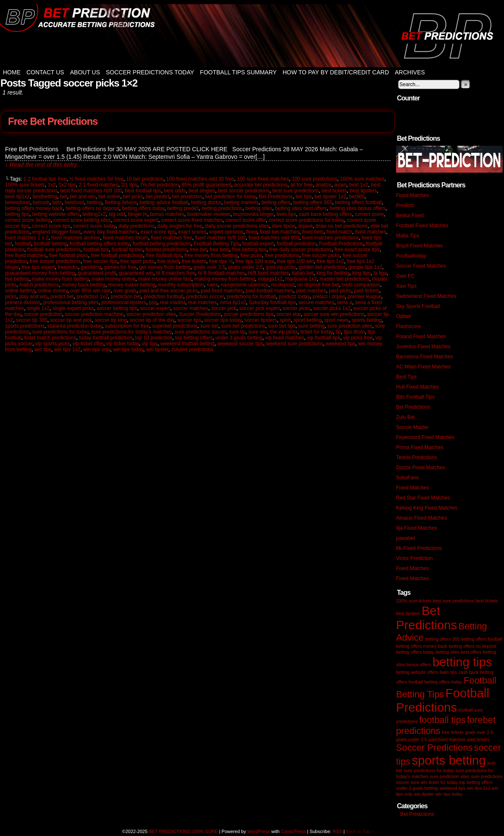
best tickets (334, 191)
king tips (362, 273)
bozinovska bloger (254, 214)
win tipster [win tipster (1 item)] (424, 794)
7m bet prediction (160, 185)
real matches (203, 302)
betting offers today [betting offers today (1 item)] (415, 652)
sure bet (209, 326)
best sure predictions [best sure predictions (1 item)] (453, 601)
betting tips (17, 214)
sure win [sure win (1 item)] (419, 782)
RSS (337, 831)
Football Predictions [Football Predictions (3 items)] (443, 700)
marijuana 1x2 (301, 279)
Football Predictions (341, 244)
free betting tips (249, 250)
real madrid (173, 302)
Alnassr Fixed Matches (421, 518)
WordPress (259, 831)
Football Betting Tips (217, 244)
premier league (365, 297)
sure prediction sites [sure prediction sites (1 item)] (450, 776)
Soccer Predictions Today (150, 72)
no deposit (283, 285)
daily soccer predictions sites (237, 226)
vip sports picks (52, 344)
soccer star (289, 314)
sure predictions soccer (201, 332)
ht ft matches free (176, 273)
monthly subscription (181, 285)
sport (285, 320)
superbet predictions (175, 326)
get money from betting (165, 267)
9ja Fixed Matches (416, 528)
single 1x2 (38, 308)
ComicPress (293, 831)
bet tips (304, 197)
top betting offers (194, 338)
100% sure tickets (25, 185)
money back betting (84, 285)
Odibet (403, 316)
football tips (96, 250)
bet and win (83, 197)
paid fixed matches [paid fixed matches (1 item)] (447, 739)
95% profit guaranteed (206, 185)
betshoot (74, 202)
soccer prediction (43, 314)
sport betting (307, 320)
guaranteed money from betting (40, 273)
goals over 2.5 (209, 267)
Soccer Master (412, 427)
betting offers (276, 202)
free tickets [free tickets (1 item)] (453, 732)
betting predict (183, 208)
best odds (175, 191)
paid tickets (367, 291)
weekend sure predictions (294, 344)
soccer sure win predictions (334, 314)
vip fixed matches (285, 338)
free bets (219, 250)
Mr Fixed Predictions (419, 548)
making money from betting (224, 279)
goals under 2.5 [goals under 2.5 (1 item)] (411, 739)
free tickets (194, 261)
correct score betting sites (82, 220)
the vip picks (284, 332)
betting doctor (206, 202)
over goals (125, 291)
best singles (202, 191)
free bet (198, 250)
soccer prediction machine (94, 314)
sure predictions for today (60, 332)
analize (323, 185)
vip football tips (324, 338)
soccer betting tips (117, 308)
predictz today (294, 297)
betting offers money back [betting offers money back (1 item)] (422, 646)
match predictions (39, 285)
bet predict (157, 197)
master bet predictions (344, 279)
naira (212, 285)
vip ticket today (123, 344)
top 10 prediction (154, 338)
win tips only (97, 350)
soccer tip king (111, 320)
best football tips (143, 191)
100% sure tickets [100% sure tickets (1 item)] (414, 601)
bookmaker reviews (209, 214)
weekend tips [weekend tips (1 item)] (452, 788)
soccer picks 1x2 (332, 308)
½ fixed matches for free (96, 179)
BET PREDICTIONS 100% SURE (252, 36)
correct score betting (28, 220)
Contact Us (45, 72)
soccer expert (155, 308)
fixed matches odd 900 (274, 238)
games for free (120, 267)
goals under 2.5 (245, 267)
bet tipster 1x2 (330, 197)
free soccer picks (321, 255)
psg (153, 302)
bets (57, 202)
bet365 (357, 197)
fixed (251, 232)
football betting (50, 244)
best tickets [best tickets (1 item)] (487, 601)
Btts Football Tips (415, 397)
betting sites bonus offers (358, 208)
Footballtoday (411, 256)
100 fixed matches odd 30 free (200, 179)
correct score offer (246, 220)
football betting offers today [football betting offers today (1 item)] (436, 682)
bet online (109, 197)
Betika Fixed (410, 216)
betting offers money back (34, 208)
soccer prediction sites (151, 314)
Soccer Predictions (200, 314)
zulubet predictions (192, 350)
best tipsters (364, 191)
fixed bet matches (279, 232)
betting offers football (358, 202)
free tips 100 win (295, 261)
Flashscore (408, 326)
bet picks (133, 197)
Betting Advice (121, 202)
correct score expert (136, 220)
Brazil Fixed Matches (419, 246)
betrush (41, 202)
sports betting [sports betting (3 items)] (449, 760)
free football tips (164, 255)
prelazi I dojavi (329, 297)
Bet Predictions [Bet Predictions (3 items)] (427, 618)
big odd (117, 214)
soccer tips (189, 320)
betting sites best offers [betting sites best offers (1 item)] (458, 652)
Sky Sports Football (418, 306)
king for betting (333, 273)
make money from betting (60, 279)
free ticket (168, 261)
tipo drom (354, 332)
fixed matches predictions (330, 238)
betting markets (241, 202)
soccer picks (297, 308)
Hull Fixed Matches (417, 387)
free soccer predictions (55, 261)
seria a (344, 302)
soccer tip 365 (32, 320)
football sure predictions (54, 250)
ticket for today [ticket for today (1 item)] (443, 782)
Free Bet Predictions (53, 121)
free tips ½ (221, 261)
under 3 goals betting (239, 338)
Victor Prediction (414, 558)
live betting (17, 279)
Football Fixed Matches (422, 226)
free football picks (69, 255)
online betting (20, 291)
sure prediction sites (350, 326)
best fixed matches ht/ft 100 (91, 191)
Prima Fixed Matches (420, 447)
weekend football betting (188, 344)
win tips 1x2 (67, 350)
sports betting (367, 320)
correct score (369, 214)
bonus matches (167, 214)
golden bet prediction (322, 267)
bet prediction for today (230, 197)
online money (53, 291)
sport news (336, 320)
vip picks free (358, 338)
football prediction (297, 244)
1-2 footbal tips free (45, 179)
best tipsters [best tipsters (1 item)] (408, 613)
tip (338, 332)
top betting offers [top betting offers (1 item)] (476, 782)
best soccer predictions (244, 191)
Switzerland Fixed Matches (426, 296)
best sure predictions (295, 191)
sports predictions (25, 326)
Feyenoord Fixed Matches (425, 437)
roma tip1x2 (233, 302)
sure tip (237, 332)
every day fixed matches (110, 232)
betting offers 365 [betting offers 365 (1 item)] (442, 639)
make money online (113, 279)
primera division (23, 302)
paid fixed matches (222, 291)
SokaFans (407, 478)
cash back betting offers (326, 214)
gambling (91, 267)
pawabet (406, 538)
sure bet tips (282, 326)
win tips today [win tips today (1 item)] (449, 794)
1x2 (51, 185)
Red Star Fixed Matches (423, 498)
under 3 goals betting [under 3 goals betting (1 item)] (417, 788)
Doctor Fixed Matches (421, 468)
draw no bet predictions (342, 226)
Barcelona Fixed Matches (424, 357)
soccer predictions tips (249, 314)
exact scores (192, 232)
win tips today (128, 350)
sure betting (311, 326)
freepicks (68, 267)
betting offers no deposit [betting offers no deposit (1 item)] (472, 646)
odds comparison (361, 285)
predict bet (62, 297)
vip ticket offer (88, 344)
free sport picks (137, 261)
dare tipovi (283, 226)
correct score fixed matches (192, 220)
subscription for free (127, 326)
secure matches (316, 302)
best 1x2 (358, 185)
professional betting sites (71, 302)
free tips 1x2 (330, 261)
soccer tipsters (261, 320)
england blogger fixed (56, 232)
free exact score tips (357, 250)
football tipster (127, 250)
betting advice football (164, 202)
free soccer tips (100, 261)
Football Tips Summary (238, 72)
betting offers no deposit (92, 208)
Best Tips (406, 377)
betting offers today (143, 208)
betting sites (259, 208)
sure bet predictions (243, 326)
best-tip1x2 (17, 197)
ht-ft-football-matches (222, 273)
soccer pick (224, 308)
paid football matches (269, 291)
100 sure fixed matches (263, 179)
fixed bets (313, 232)
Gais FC (405, 276)
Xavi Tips (406, 286)
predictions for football (251, 297)
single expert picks (73, 308)
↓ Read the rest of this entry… (44, 165)
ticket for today (316, 332)
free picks (251, 255)
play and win (33, 297)
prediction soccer (205, 297)
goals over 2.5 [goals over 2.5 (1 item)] (479, 732)
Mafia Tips (408, 236)
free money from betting (211, 255)
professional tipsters (124, 302)
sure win (258, 332)
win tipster (157, 350)
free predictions (282, 255)
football (23, 244)
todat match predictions (50, 338)
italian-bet (302, 273)
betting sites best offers (301, 208)
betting (94, 202)
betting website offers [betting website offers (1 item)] (417, 672)
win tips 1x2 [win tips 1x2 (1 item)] (478, 788)
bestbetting (45, 197)
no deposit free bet (318, 285)
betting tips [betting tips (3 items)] (462, 662)
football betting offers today (99, 244)
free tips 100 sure (255, 261)
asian (340, 185)
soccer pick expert (260, 308)
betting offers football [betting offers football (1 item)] (482, 639)
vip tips (150, 344)
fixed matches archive (76, 238)
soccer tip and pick (71, 320)
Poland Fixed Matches (421, 337)
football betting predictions (161, 244)
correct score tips (51, 226)
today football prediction (106, 338)
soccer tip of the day (152, 320)
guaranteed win (136, 273)
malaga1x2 (270, 279)
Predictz (405, 205)
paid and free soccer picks (169, 291)
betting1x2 (94, 214)
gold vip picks (281, 267)
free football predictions (117, 255)
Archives (410, 72)
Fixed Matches (412, 195)
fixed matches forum (126, 238)
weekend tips (341, 344)
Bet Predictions (276, 197)
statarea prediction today (75, 326)
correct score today (94, 226)
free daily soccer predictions (301, 250)
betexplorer (17, 202)
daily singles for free (180, 226)
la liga (380, 273)
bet (64, 197)
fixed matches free (172, 238)
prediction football (163, 297)
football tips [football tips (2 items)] (442, 720)
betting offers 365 (313, 202)
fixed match (339, 232)
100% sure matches (362, 179)
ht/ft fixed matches (268, 273)
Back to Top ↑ (360, 831)
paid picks (340, 291)
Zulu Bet (406, 417)
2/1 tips (129, 185)
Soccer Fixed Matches (421, 266)
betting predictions (222, 208)
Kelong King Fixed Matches (427, 508)
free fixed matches (26, 255)
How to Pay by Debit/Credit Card (336, 72)
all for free (301, 185)
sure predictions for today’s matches (131, 332)
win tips (43, 350)
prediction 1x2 (92, 297)
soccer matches (191, 308)
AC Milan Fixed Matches (423, 367)
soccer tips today (223, 320)
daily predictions (136, 226)
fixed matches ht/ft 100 (220, 238)
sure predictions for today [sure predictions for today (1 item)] (429, 770)
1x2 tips (67, 185)
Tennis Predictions (416, 457)
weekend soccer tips (240, 344)
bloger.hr (138, 214)
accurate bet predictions (261, 185)
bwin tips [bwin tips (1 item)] (448, 672)
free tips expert (38, 267)
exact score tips (158, 232)
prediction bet (126, 297)
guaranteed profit (97, 273)
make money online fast (165, 279)
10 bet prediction (145, 179)
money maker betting (131, 285)
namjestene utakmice (245, 285)
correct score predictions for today (306, 220)
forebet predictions (166, 250)
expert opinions (226, 232)
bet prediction (187, 197)
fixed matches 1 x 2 (27, 238)
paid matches (311, 291)
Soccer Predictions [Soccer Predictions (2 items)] (434, 748)
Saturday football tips (272, 302)
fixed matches (370, 232)
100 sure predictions (315, 179)
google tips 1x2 (365, 267)
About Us (85, 72)
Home (12, 72)
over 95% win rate (90, 291)
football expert (258, 244)
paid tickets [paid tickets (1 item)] (478, 739)
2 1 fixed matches (98, 185)
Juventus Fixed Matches (423, 347)
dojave (305, 226)
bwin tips (286, 214)
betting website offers (56, 214)
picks (11, 297)
